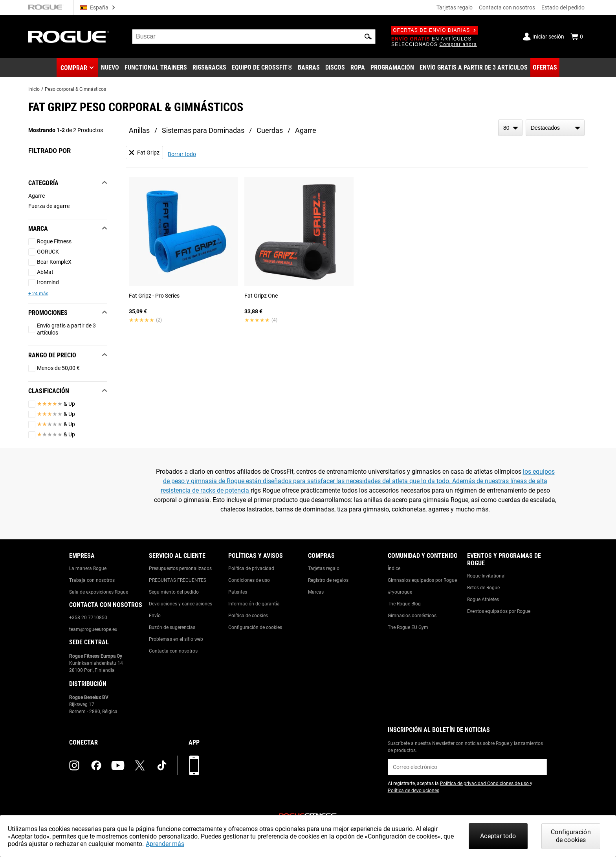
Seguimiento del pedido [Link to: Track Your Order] (174, 592)
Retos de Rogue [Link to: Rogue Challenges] (483, 588)
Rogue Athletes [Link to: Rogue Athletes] (483, 600)
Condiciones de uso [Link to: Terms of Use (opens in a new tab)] (509, 783)
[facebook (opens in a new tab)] (96, 765)
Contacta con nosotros (507, 7)
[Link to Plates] (335, 68)
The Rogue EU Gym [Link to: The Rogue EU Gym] (408, 627)
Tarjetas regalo (455, 7)
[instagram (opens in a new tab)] (74, 765)
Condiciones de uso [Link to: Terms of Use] (249, 580)
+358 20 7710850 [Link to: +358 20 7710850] (88, 618)
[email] (467, 767)
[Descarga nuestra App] (194, 765)
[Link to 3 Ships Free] (474, 68)
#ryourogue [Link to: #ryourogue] (400, 592)
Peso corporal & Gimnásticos (75, 89)
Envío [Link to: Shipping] (155, 616)
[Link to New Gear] (110, 68)
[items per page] (510, 128)
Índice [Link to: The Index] (394, 568)
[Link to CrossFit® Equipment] (262, 68)
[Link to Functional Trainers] (156, 68)
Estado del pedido (563, 7)
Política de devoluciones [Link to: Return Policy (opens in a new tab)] (413, 791)
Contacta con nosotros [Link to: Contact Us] (173, 651)
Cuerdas (270, 130)
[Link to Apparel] (358, 68)
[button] (368, 37)
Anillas (139, 130)
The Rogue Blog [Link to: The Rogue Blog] (404, 604)
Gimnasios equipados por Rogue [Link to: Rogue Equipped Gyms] (422, 580)
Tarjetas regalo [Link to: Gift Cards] (324, 568)
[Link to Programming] (392, 68)
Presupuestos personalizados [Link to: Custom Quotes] (180, 568)
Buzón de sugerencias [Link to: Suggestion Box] (172, 627)
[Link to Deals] (545, 68)
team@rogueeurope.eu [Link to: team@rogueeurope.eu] (93, 629)
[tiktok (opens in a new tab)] (162, 765)
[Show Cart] (577, 37)
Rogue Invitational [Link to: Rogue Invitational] (486, 576)
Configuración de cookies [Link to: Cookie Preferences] (255, 627)
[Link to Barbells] (309, 68)
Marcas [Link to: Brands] (316, 592)
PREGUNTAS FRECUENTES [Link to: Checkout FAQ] (178, 580)
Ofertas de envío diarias (434, 30)
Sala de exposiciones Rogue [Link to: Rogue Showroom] (99, 592)
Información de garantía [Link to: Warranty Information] (254, 604)
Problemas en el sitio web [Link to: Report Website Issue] (176, 639)
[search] (254, 37)
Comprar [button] (74, 68)
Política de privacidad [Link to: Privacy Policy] (251, 568)
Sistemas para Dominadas (203, 130)
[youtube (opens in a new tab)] (118, 765)
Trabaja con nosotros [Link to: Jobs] (92, 580)
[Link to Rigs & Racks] (209, 68)
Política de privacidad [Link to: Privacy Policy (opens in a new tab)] (464, 783)
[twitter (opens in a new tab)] (140, 765)
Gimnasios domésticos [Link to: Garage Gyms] (412, 616)
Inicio (34, 89)
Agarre (306, 130)
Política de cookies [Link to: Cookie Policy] (248, 616)
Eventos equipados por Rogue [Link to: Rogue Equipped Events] (499, 611)
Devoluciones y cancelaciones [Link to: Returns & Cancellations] (181, 604)
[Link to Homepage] (69, 37)
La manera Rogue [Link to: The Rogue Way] (88, 568)
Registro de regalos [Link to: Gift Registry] (328, 580)
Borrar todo (182, 154)
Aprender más (165, 844)
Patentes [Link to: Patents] (238, 592)
